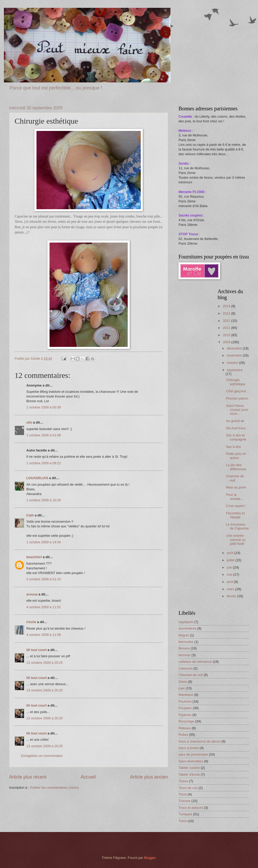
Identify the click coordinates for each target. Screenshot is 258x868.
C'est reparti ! (236, 506)
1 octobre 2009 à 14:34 (44, 542)
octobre (233, 363)
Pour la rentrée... (235, 497)
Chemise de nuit (235, 478)
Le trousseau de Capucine (237, 526)
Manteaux (186, 695)
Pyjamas (185, 715)
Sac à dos (233, 447)
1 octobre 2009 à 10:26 (44, 500)
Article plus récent (28, 777)
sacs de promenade (193, 754)
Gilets (183, 682)
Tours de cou (188, 788)
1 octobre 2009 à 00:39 (44, 407)
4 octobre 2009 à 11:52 (44, 607)
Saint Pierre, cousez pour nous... (237, 410)
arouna (32, 594)
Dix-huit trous (236, 428)
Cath (30, 515)
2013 (227, 313)
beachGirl (34, 557)
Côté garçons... (237, 391)
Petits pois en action (236, 456)
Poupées (185, 708)
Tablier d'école (189, 774)
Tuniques (185, 814)
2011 (227, 328)
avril (230, 582)
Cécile (31, 622)
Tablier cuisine (189, 768)
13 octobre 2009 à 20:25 (45, 663)
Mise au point (236, 487)
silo (29, 422)
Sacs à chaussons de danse (199, 741)
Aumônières (188, 628)
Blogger (150, 858)
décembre (235, 348)
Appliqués (186, 622)
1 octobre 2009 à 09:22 (44, 463)
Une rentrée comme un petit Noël (236, 540)
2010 (227, 335)
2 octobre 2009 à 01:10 (44, 579)
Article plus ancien (149, 777)
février (232, 596)
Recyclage (186, 721)
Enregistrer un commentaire (42, 756)
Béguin (184, 635)
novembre (235, 355)
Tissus (183, 781)
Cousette (185, 116)
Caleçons (186, 668)
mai (230, 574)
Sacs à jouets (189, 748)
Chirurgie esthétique (236, 382)
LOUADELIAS (37, 478)
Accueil (88, 777)
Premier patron (237, 398)
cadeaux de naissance (195, 662)
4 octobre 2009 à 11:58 (44, 635)
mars (231, 589)
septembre (235, 370)
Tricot (183, 794)
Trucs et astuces (191, 808)
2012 (227, 321)
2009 (227, 342)
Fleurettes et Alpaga (235, 515)
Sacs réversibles (191, 761)
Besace (184, 648)
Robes (183, 735)
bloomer (185, 655)
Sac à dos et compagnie (236, 437)
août (231, 553)
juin (230, 567)
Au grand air (235, 421)
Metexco (185, 131)
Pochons (185, 701)
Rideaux (185, 728)
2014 (227, 306)
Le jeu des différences (236, 467)
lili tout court (36, 650)
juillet (231, 560)
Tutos (183, 821)
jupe (182, 688)
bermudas (186, 642)
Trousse (185, 801)
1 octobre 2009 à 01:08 (44, 435)
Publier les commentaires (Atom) (54, 788)
